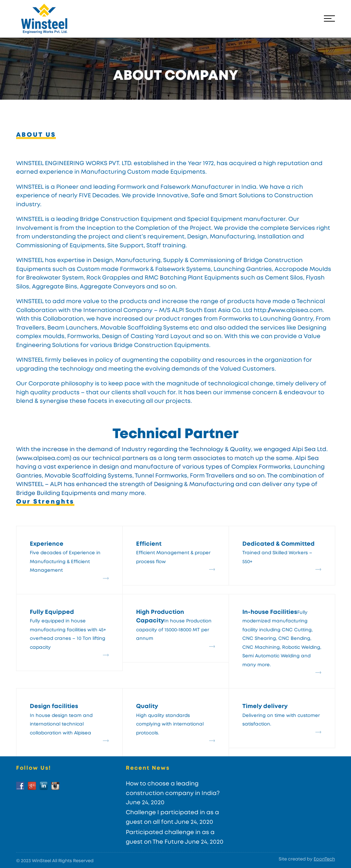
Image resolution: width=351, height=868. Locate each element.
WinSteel (41, 861)
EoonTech (324, 859)
